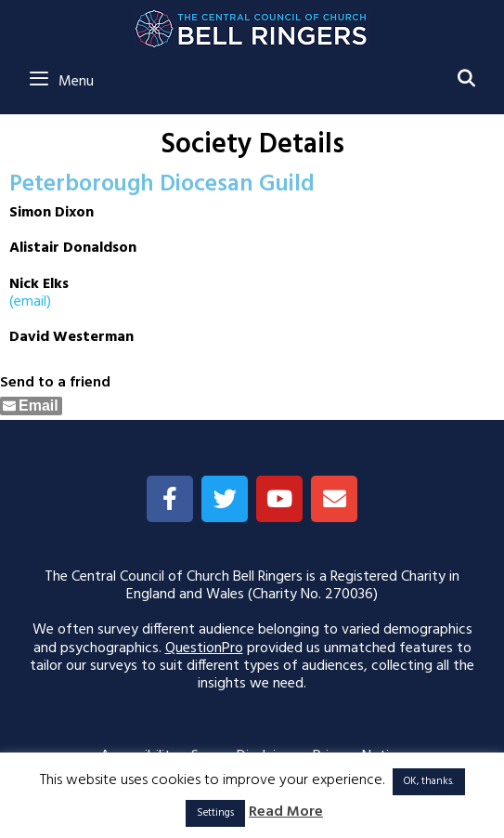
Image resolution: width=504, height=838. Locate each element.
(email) (30, 302)
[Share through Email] (31, 406)
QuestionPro (204, 648)
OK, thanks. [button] (429, 781)
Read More (286, 812)
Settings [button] (215, 813)
